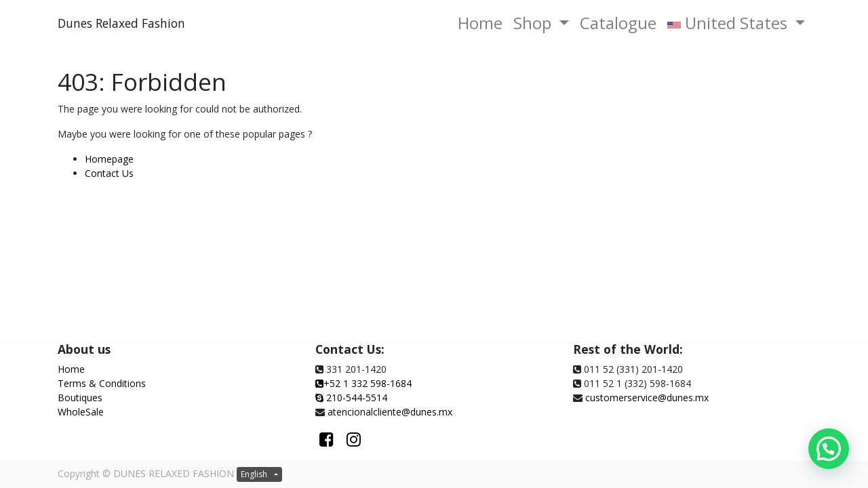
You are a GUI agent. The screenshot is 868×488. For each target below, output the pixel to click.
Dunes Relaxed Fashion (121, 23)
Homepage (109, 159)
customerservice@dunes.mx (647, 398)
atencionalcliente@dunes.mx (390, 412)
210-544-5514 (357, 398)
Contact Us (109, 173)
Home (71, 369)
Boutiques (80, 398)
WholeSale (81, 412)
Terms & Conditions (102, 383)
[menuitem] (480, 23)
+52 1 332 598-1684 (363, 383)
